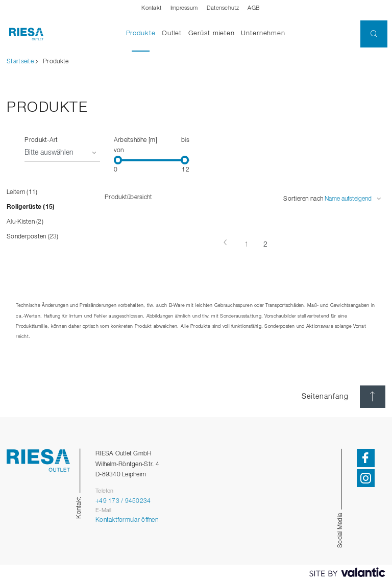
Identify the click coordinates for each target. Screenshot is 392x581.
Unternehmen (263, 33)
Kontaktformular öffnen (127, 520)
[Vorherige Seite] (226, 243)
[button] (374, 34)
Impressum (184, 8)
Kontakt (151, 8)
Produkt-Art (41, 140)
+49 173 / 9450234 (123, 501)
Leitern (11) (22, 192)
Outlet (172, 33)
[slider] (118, 161)
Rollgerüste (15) (31, 207)
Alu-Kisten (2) (25, 222)
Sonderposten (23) (33, 237)
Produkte (142, 33)
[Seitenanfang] (373, 397)
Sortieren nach (303, 199)
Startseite (20, 62)
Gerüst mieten (212, 33)
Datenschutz (223, 8)
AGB (253, 8)
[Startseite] (22, 34)
